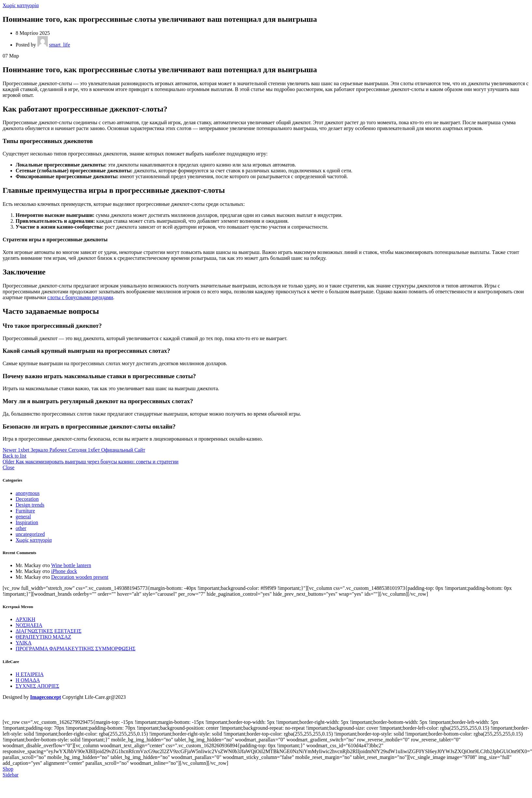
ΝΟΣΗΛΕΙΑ (29, 625)
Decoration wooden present (80, 577)
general (23, 517)
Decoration (27, 499)
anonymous (28, 493)
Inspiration (27, 522)
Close (8, 467)
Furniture (25, 511)
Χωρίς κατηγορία (21, 5)
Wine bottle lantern (71, 565)
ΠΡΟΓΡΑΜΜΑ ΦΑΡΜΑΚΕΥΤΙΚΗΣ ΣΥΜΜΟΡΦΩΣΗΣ (76, 649)
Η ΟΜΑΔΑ (28, 680)
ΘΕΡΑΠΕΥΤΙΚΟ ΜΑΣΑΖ (43, 637)
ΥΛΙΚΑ (24, 643)
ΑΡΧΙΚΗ (25, 619)
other (21, 528)
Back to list (14, 456)
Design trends (30, 505)
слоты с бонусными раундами (80, 297)
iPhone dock (64, 571)
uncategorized (30, 534)
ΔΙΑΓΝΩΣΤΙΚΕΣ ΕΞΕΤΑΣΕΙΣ (49, 631)
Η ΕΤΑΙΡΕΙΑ (30, 674)
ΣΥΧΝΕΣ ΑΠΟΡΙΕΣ (37, 686)
